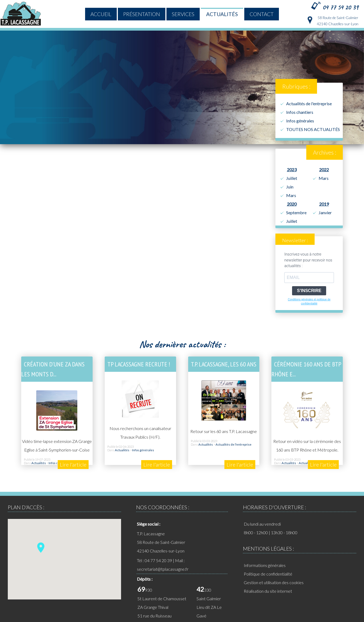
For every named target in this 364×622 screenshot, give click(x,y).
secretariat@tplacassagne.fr (163, 569)
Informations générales (265, 565)
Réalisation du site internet (268, 591)
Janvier (325, 212)
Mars (291, 195)
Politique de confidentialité (268, 574)
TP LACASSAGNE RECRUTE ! (139, 364)
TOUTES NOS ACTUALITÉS (313, 129)
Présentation (142, 14)
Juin (290, 187)
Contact (262, 14)
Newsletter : (295, 240)
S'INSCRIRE (309, 291)
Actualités (222, 14)
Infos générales (300, 121)
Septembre (296, 212)
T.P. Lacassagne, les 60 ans (224, 364)
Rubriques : (296, 86)
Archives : (325, 152)
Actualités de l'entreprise (309, 103)
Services (183, 14)
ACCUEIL (101, 14)
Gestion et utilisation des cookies (274, 582)
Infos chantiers (300, 112)
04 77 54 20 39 (340, 7)
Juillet (292, 178)
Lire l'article (73, 465)
